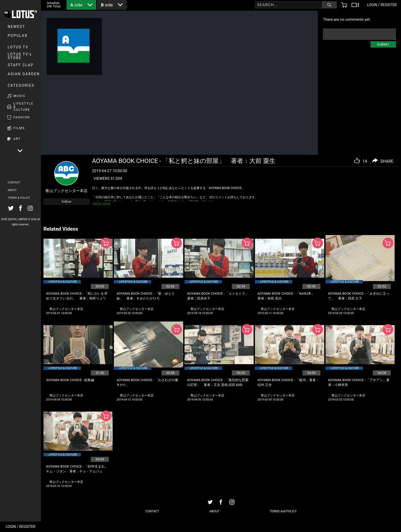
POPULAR (18, 36)
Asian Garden (24, 74)
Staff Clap (21, 65)
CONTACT (14, 182)
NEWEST (17, 27)
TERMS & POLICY (19, 198)
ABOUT (12, 190)
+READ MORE (101, 204)
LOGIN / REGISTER (20, 527)
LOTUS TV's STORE (20, 56)
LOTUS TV (18, 47)
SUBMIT (383, 44)
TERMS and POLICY (283, 511)
